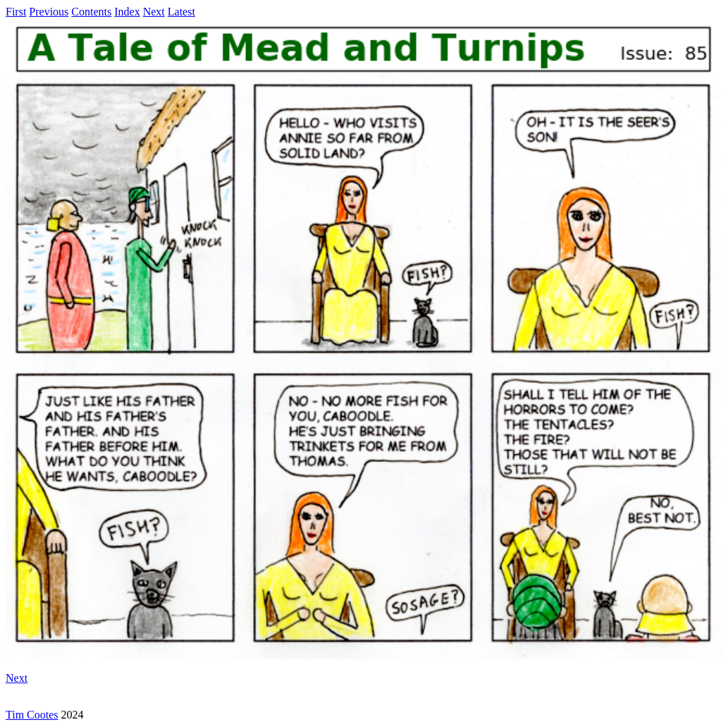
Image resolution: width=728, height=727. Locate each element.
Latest (181, 12)
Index (127, 12)
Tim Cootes (32, 715)
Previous (49, 12)
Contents (91, 12)
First (16, 12)
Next (154, 12)
